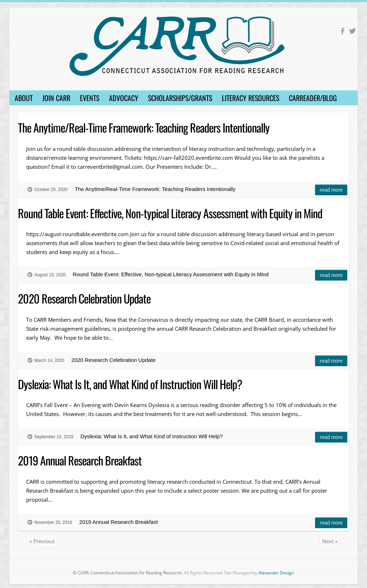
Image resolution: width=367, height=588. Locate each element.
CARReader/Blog (313, 98)
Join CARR (56, 98)
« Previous (42, 541)
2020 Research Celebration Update (84, 298)
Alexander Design (276, 573)
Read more (331, 190)
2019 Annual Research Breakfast (80, 460)
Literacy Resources (251, 98)
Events (90, 98)
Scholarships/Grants (180, 98)
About (24, 98)
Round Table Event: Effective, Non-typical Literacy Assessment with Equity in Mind (170, 213)
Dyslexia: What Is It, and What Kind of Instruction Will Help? (130, 384)
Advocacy (124, 98)
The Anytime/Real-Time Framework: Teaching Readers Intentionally (144, 127)
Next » (330, 541)
